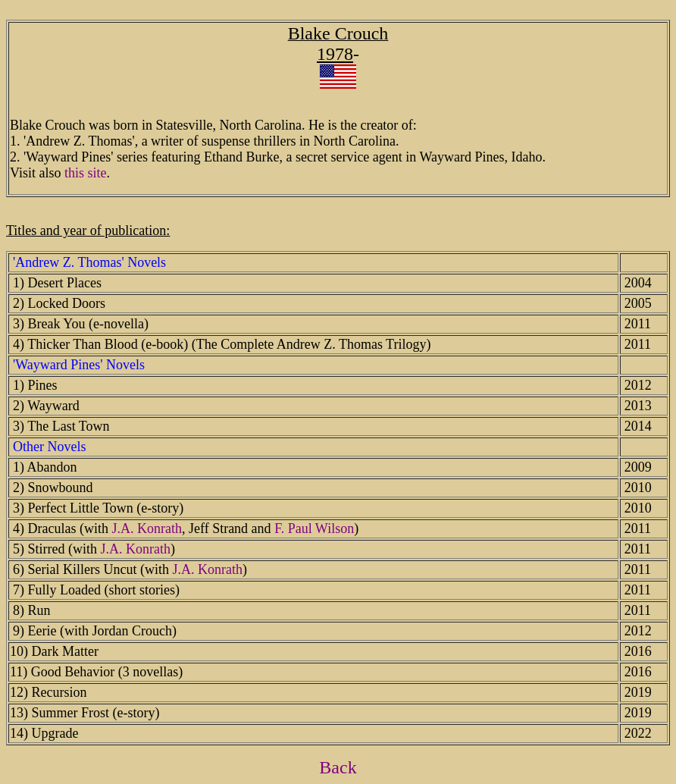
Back (338, 767)
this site (86, 173)
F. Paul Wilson (314, 528)
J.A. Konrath (147, 528)
